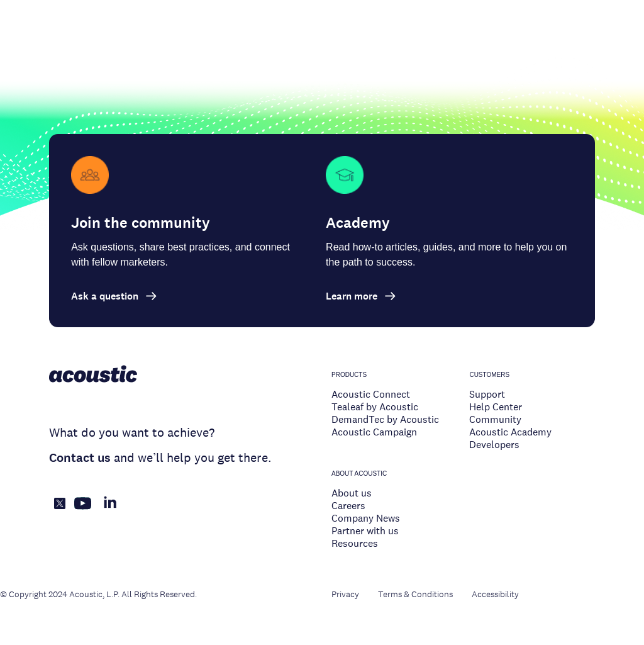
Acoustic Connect (371, 394)
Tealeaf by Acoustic (375, 407)
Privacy (345, 594)
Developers (494, 445)
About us (352, 493)
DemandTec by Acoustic (385, 419)
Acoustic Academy (510, 432)
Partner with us (365, 531)
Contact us (80, 458)
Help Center (496, 407)
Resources (355, 543)
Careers (348, 506)
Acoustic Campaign (374, 432)
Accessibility (495, 594)
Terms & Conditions (415, 594)
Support (487, 394)
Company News (366, 518)
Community (495, 419)
